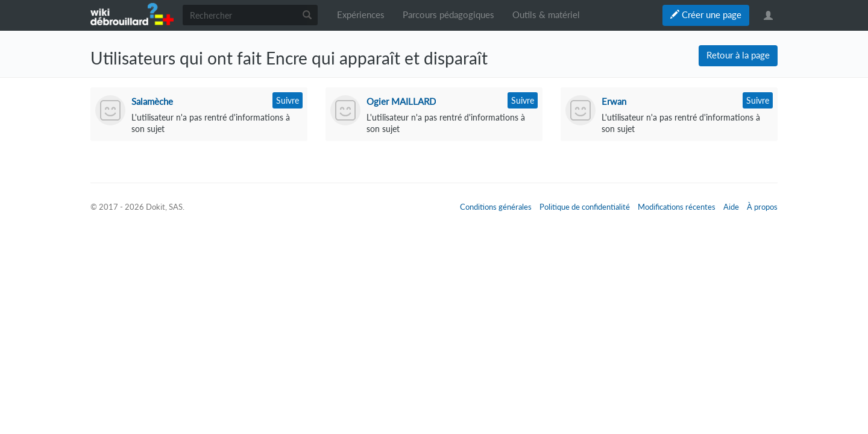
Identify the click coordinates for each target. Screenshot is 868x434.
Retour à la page (738, 55)
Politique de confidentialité (585, 207)
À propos (762, 207)
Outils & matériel (546, 15)
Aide (731, 207)
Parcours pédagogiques (448, 15)
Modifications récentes (677, 207)
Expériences (361, 15)
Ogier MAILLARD (401, 101)
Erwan (614, 101)
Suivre (288, 100)
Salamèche (152, 101)
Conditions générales (496, 207)
